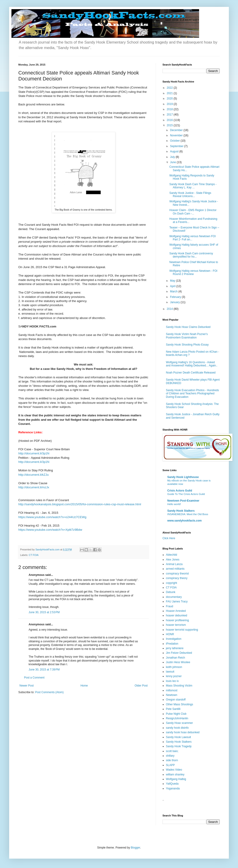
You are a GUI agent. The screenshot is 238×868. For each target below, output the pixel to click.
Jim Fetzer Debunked (179, 653)
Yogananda (173, 788)
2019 (170, 104)
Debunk (171, 592)
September (177, 146)
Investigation (174, 639)
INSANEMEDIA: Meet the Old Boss (188, 514)
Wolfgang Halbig (176, 779)
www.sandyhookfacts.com (184, 521)
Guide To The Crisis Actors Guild (186, 494)
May (173, 281)
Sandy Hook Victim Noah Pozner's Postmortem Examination (187, 336)
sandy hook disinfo (177, 728)
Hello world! (174, 504)
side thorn (172, 760)
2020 (170, 99)
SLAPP (170, 765)
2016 (170, 120)
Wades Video (174, 770)
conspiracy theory (177, 578)
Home (84, 686)
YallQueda (172, 784)
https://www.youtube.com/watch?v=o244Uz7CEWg (52, 517)
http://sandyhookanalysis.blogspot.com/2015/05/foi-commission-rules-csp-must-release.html (80, 504)
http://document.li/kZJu (34, 475)
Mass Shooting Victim (179, 686)
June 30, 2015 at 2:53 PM (44, 612)
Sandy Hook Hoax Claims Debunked (188, 327)
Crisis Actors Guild (180, 491)
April (173, 286)
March (174, 291)
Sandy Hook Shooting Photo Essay (187, 345)
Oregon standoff (176, 700)
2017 (170, 115)
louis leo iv (172, 681)
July (173, 157)
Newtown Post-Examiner (183, 501)
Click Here (169, 538)
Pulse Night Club (176, 714)
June (173, 162)
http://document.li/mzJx (34, 487)
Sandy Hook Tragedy (179, 746)
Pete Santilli (173, 709)
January (175, 302)
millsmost (172, 690)
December (177, 130)
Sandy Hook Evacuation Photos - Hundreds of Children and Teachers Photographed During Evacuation (192, 394)
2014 (170, 309)
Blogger (135, 848)
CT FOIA (34, 555)
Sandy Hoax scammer (179, 723)
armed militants (175, 569)
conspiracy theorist (177, 574)
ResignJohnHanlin (177, 718)
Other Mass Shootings (180, 704)
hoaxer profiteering (177, 620)
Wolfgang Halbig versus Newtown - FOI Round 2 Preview (193, 272)
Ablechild (172, 555)
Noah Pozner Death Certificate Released (191, 373)
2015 (170, 125)
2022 (170, 88)
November (177, 135)
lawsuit (170, 672)
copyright (172, 583)
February (176, 297)
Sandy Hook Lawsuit (178, 737)
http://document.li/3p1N (34, 453)
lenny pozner (174, 676)
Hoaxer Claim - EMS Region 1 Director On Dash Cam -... (193, 212)
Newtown (172, 695)
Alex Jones (173, 560)
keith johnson (174, 667)
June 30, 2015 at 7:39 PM (44, 670)
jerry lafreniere (175, 648)
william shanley (175, 775)
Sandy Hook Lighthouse (183, 477)
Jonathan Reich (175, 658)
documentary (174, 597)
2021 (170, 93)
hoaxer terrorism (176, 625)
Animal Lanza (174, 564)
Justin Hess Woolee (178, 662)
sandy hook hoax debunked (183, 732)
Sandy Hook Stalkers (181, 511)
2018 (170, 109)
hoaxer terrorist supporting (182, 630)
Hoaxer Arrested (176, 611)
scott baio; (172, 751)
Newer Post (27, 686)
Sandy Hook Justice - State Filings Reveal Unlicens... (190, 195)
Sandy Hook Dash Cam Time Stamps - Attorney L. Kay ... (193, 186)
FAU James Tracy (177, 602)
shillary (170, 756)
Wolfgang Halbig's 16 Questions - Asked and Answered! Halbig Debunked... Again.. (192, 364)
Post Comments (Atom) (49, 692)
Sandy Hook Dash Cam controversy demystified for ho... (191, 255)
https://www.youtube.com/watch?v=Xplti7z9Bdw (50, 530)
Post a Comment (34, 678)
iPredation (172, 644)
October (175, 141)
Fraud (169, 606)
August (175, 151)
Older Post (141, 686)
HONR (170, 634)
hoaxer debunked (177, 615)
